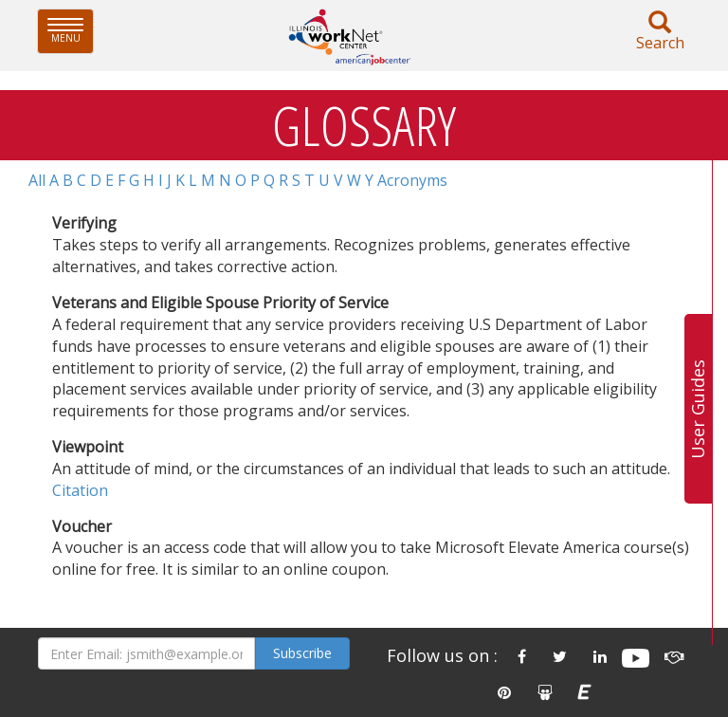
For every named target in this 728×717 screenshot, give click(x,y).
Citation (80, 490)
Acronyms (412, 180)
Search (660, 32)
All (37, 180)
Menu (71, 31)
